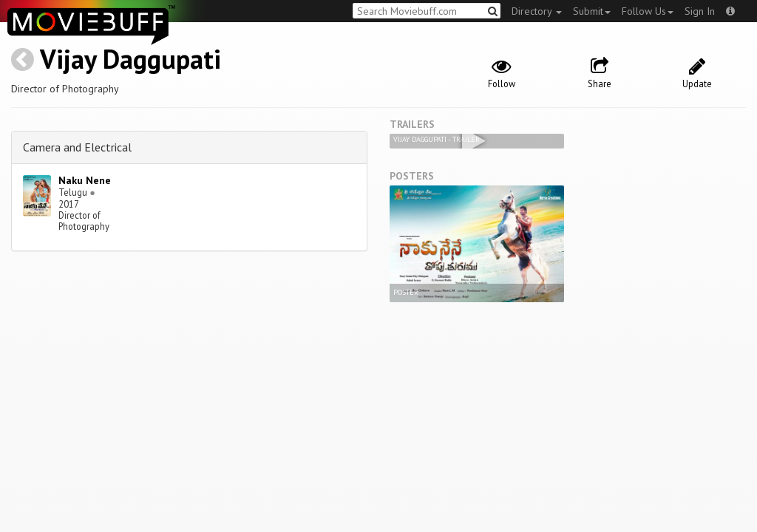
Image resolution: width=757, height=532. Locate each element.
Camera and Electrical (77, 147)
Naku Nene (85, 180)
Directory (537, 11)
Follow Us (648, 11)
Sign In (700, 11)
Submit (592, 11)
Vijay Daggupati (130, 59)
